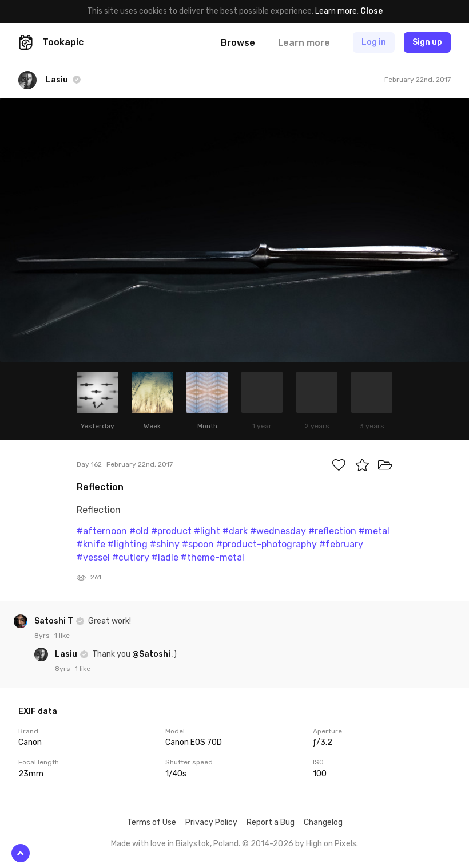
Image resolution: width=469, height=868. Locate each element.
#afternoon (102, 531)
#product (171, 531)
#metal (374, 531)
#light (207, 531)
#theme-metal (212, 557)
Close (371, 11)
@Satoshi (151, 654)
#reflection (332, 531)
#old (139, 531)
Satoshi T (55, 621)
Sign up (427, 42)
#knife (91, 544)
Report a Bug (271, 822)
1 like (62, 636)
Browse (238, 43)
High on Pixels (331, 844)
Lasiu (67, 654)
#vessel (93, 557)
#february (341, 544)
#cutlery (131, 557)
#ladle (165, 557)
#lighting (128, 544)
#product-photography (267, 544)
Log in (374, 42)
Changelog (323, 822)
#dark (235, 531)
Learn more (336, 11)
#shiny (165, 544)
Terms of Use (152, 822)
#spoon (198, 544)
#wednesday (278, 531)
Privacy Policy (211, 822)
